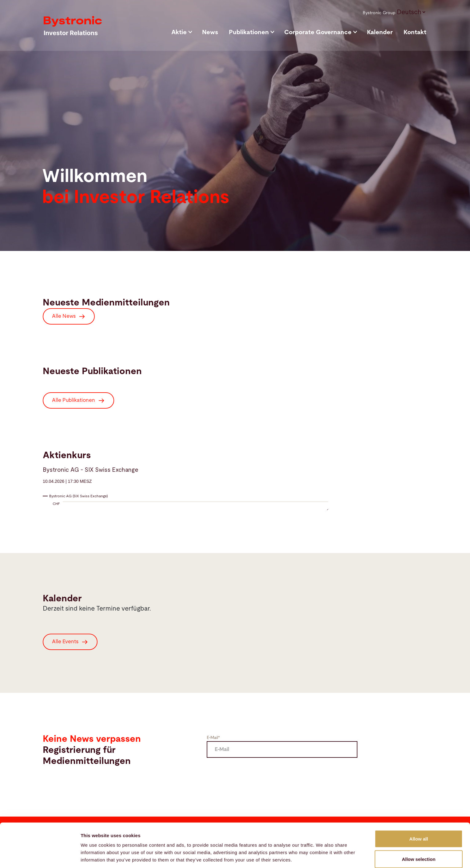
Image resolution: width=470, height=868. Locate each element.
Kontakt (415, 32)
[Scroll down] (468, 251)
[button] (411, 12)
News (210, 32)
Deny (419, 852)
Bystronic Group (379, 13)
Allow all (419, 811)
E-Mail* (213, 738)
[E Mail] (282, 749)
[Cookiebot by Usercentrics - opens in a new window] (40, 856)
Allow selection (418, 832)
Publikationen (249, 32)
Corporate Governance (318, 32)
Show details (323, 852)
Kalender (380, 32)
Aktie (179, 32)
